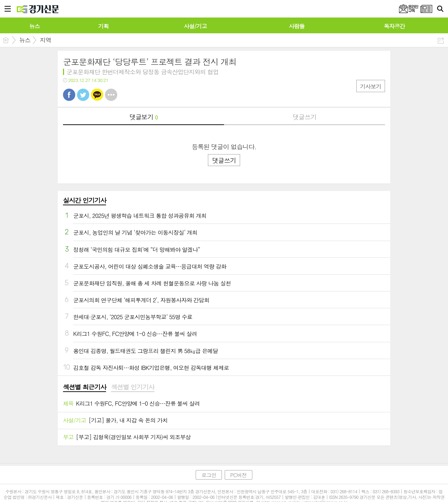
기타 (111, 95)
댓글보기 (143, 117)
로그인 (209, 475)
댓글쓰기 (304, 117)
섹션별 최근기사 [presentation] (85, 387)
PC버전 (239, 475)
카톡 (97, 95)
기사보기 (371, 86)
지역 (45, 40)
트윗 (83, 95)
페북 (69, 95)
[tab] (85, 387)
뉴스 (25, 40)
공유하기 (441, 40)
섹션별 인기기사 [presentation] (132, 387)
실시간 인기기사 (85, 200)
